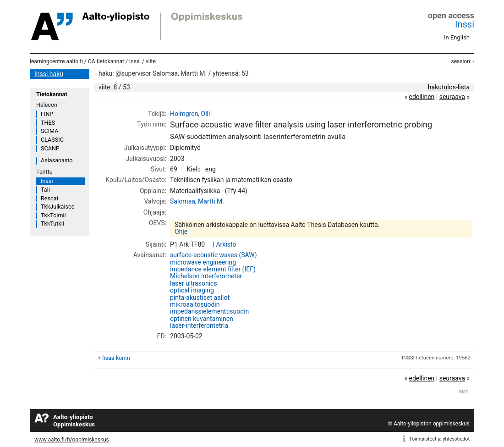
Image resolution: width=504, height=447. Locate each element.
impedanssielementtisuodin (209, 311)
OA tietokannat (106, 61)
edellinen (422, 97)
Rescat (50, 198)
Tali (45, 190)
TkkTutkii (52, 223)
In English (457, 37)
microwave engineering (203, 262)
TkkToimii (53, 215)
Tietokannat (52, 94)
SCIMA (49, 131)
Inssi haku (49, 74)
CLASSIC (52, 140)
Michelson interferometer (206, 276)
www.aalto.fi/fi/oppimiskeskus (72, 440)
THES (48, 123)
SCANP (50, 148)
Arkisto (226, 244)
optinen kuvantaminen (202, 319)
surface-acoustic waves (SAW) (214, 255)
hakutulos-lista (449, 87)
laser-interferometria (199, 326)
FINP (47, 114)
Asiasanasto (57, 160)
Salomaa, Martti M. (197, 201)
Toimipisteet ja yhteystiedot (439, 439)
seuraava (452, 97)
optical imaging (192, 290)
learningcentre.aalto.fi (56, 61)
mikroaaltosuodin (195, 304)
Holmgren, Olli (190, 114)
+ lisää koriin (114, 358)
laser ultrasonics (194, 283)
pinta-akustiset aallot (200, 298)
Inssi (465, 24)
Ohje (181, 232)
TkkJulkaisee (58, 207)
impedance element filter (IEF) (213, 269)
